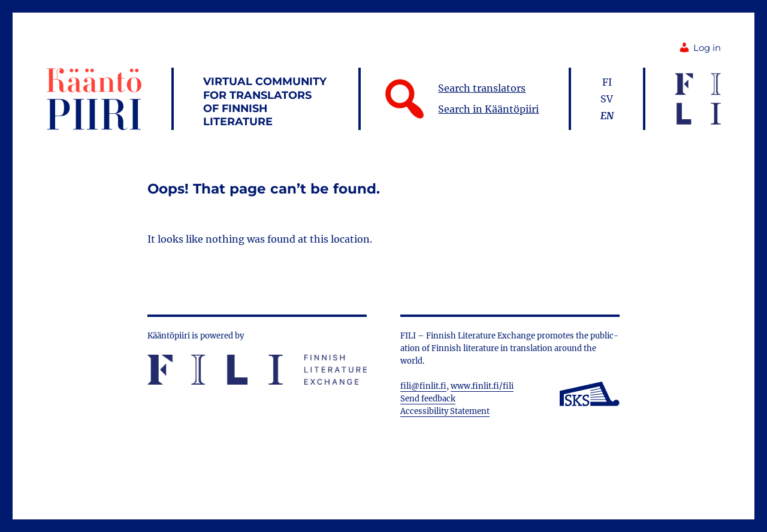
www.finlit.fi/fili (482, 386)
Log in (700, 48)
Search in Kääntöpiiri (488, 109)
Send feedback (428, 399)
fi (607, 82)
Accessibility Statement (445, 411)
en (607, 116)
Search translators (482, 88)
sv (607, 99)
